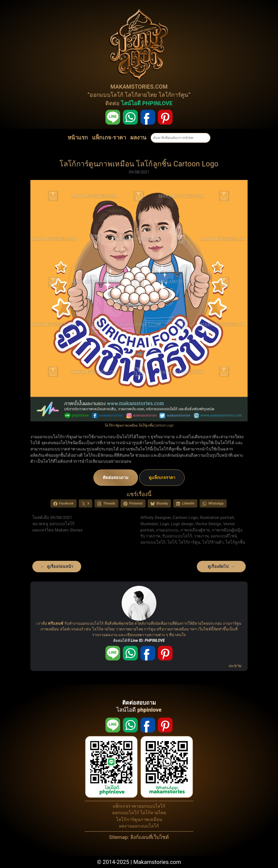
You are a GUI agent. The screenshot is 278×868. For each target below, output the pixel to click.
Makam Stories (69, 530)
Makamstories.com (157, 862)
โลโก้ (172, 542)
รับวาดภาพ (150, 536)
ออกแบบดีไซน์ (224, 536)
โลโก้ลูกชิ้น (235, 542)
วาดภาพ (201, 536)
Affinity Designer (156, 518)
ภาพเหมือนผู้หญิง (227, 530)
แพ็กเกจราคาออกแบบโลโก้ (139, 806)
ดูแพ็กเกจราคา (162, 478)
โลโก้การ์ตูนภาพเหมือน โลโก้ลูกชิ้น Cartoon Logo (139, 164)
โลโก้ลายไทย (141, 95)
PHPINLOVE (155, 640)
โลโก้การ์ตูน (173, 95)
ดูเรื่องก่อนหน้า (60, 567)
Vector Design (208, 524)
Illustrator (149, 524)
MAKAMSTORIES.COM (139, 87)
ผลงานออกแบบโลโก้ (139, 826)
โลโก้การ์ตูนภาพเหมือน (139, 819)
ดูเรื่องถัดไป (218, 567)
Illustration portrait (217, 518)
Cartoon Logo (185, 518)
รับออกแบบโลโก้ (177, 536)
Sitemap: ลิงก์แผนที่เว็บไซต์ (139, 837)
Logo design (182, 524)
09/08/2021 (139, 172)
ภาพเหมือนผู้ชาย (195, 530)
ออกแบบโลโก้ (106, 95)
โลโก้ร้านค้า (213, 542)
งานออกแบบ (167, 530)
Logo (164, 524)
